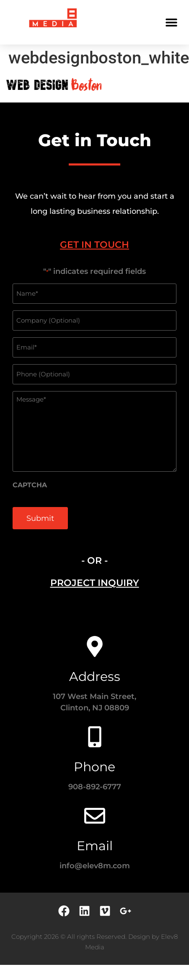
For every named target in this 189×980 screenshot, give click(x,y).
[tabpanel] (94, 403)
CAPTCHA (30, 485)
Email (95, 846)
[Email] (95, 816)
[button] (171, 22)
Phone (94, 767)
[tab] (94, 245)
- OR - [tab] (94, 561)
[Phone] (95, 737)
